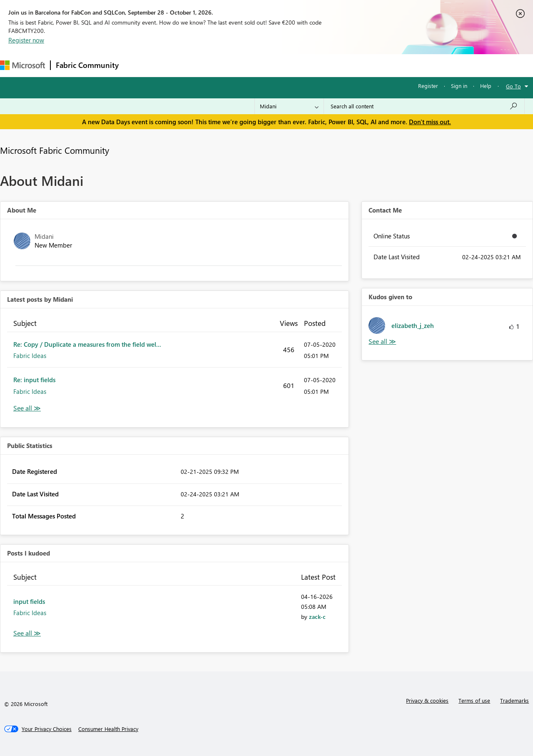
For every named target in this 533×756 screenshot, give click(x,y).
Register (428, 86)
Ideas (208, 65)
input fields (29, 601)
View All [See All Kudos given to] (382, 342)
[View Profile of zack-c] (317, 617)
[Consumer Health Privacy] (108, 729)
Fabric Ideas (30, 355)
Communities (245, 65)
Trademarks (514, 700)
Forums (138, 65)
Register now (26, 40)
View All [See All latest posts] (27, 408)
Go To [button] (513, 86)
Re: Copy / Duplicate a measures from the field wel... (87, 344)
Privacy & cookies (427, 700)
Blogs (283, 65)
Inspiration (174, 65)
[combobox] (424, 106)
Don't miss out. (430, 122)
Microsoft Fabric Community (55, 150)
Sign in (459, 86)
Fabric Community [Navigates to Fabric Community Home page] (87, 65)
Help (486, 86)
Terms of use (474, 700)
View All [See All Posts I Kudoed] (27, 633)
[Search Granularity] (289, 106)
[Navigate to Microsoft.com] (22, 65)
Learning (315, 65)
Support (350, 65)
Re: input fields (34, 380)
